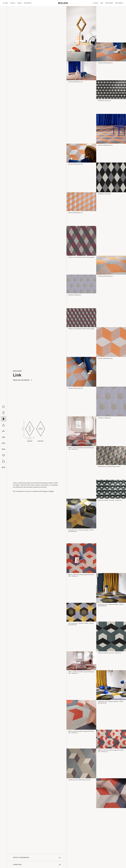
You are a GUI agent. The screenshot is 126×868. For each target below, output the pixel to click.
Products (13, 3)
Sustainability (28, 3)
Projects (20, 3)
